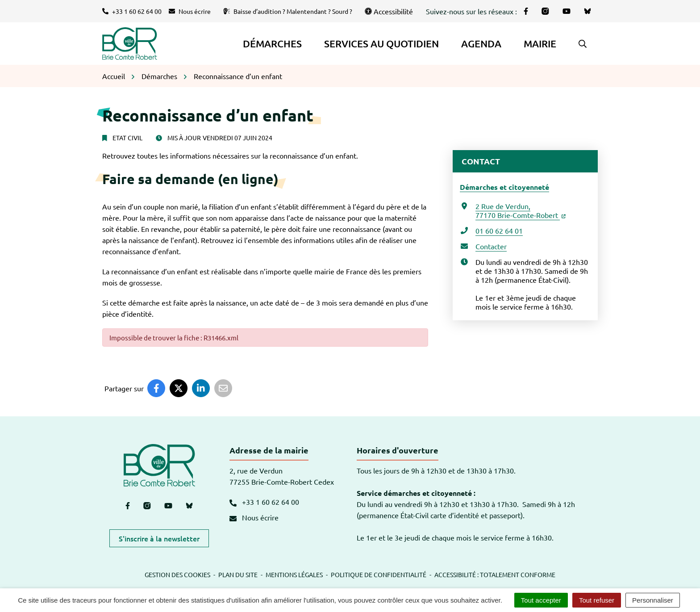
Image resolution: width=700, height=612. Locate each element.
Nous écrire (254, 517)
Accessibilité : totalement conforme (495, 574)
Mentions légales (294, 574)
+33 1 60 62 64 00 (264, 502)
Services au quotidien (381, 44)
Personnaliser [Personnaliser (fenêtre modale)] (653, 600)
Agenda (481, 44)
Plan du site (238, 574)
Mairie (540, 44)
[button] (583, 44)
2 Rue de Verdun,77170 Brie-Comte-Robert (521, 210)
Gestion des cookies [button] (177, 574)
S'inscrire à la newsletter (159, 538)
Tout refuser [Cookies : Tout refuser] (597, 600)
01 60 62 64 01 (499, 231)
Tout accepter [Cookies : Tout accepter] (541, 600)
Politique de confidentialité (379, 574)
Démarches (272, 44)
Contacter (491, 246)
